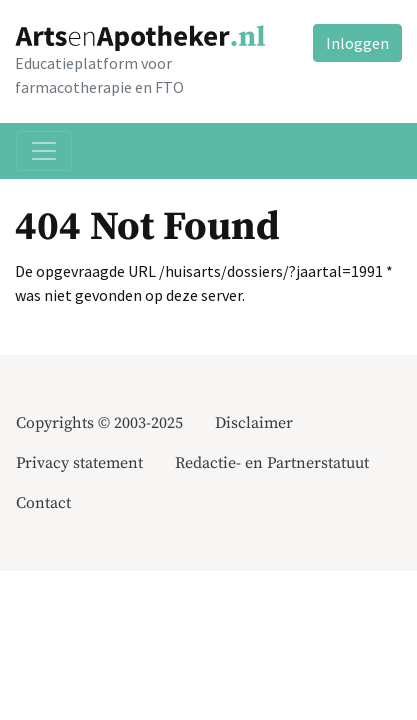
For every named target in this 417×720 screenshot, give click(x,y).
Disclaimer (254, 423)
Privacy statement (79, 463)
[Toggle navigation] (44, 151)
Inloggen (357, 43)
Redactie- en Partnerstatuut (272, 463)
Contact (43, 503)
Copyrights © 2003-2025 (99, 423)
